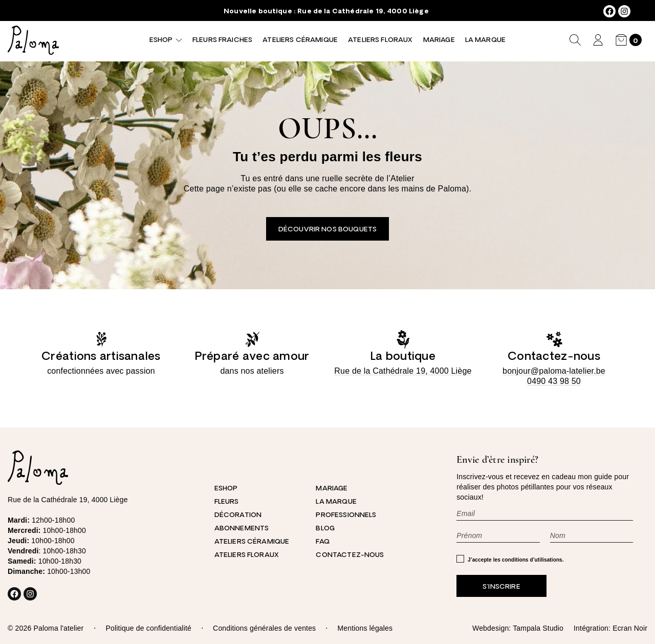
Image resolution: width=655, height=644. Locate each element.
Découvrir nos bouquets (327, 230)
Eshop (161, 40)
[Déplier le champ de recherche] (575, 40)
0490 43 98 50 (554, 381)
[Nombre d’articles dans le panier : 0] (629, 40)
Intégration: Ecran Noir (610, 628)
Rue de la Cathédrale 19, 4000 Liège (363, 12)
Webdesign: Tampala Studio (518, 628)
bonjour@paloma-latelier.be (554, 371)
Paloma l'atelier (58, 628)
